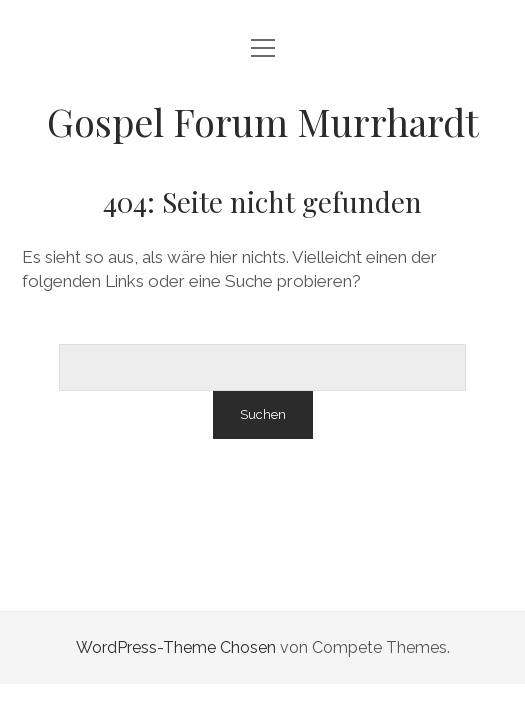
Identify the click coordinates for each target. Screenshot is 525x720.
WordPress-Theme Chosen (176, 647)
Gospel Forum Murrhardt (263, 121)
